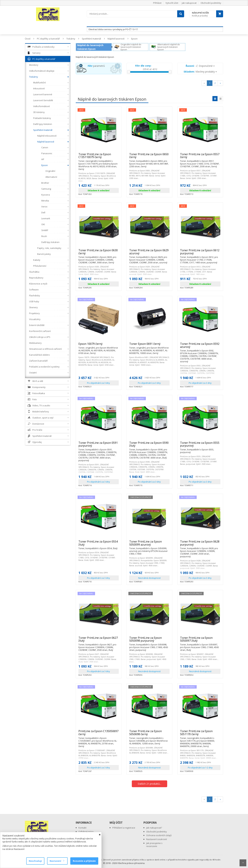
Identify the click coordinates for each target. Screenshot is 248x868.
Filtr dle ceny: (143, 66)
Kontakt (82, 828)
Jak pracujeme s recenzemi (154, 845)
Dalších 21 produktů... (149, 784)
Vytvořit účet (172, 3)
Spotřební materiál (91, 39)
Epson (134, 39)
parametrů (96, 66)
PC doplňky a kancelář (48, 39)
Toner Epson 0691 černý (149, 345)
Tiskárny (71, 39)
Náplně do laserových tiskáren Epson (90, 47)
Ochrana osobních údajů (159, 835)
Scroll (243, 863)
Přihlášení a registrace (124, 828)
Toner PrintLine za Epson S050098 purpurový (149, 641)
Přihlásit (157, 3)
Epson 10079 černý (99, 345)
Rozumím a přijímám (84, 861)
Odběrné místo (86, 832)
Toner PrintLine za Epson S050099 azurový (149, 544)
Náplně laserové (116, 39)
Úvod (28, 39)
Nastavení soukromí (157, 839)
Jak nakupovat (189, 3)
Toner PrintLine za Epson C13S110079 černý (99, 157)
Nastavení (57, 861)
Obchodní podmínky (211, 3)
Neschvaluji (35, 861)
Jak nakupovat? (154, 828)
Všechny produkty (200, 72)
